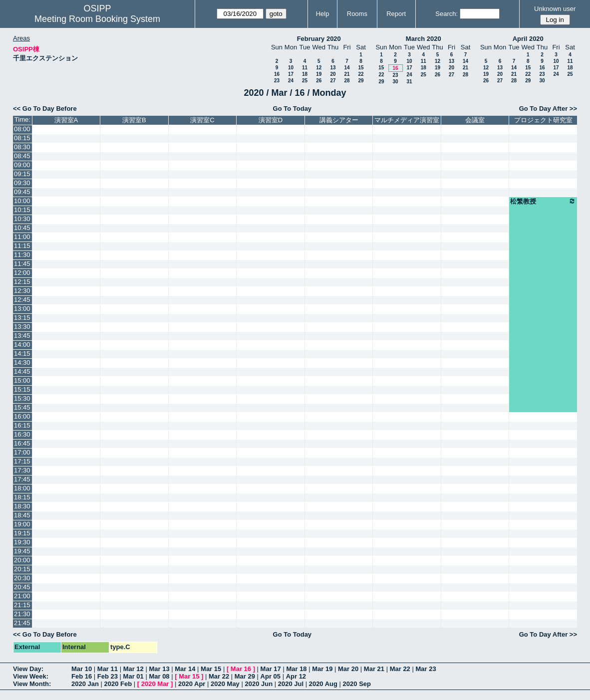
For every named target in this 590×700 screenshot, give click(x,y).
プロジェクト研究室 (543, 120)
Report (396, 14)
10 (291, 68)
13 (333, 68)
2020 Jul (291, 684)
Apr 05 (271, 676)
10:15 (22, 210)
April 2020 (528, 39)
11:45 (22, 264)
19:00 (22, 524)
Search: (446, 14)
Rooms (357, 14)
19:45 (22, 551)
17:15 (22, 461)
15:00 (22, 380)
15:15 (22, 389)
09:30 (22, 183)
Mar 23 (426, 669)
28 (347, 81)
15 (361, 68)
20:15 (22, 569)
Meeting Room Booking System (97, 19)
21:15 (22, 605)
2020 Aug (323, 684)
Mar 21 (374, 669)
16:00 (22, 416)
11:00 (22, 237)
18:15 (22, 497)
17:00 (22, 452)
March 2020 (424, 39)
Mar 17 (271, 669)
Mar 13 (159, 669)
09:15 (22, 174)
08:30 (22, 147)
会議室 (475, 120)
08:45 (22, 156)
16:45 (22, 443)
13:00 (22, 309)
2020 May (225, 684)
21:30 (22, 614)
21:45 (22, 623)
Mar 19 (322, 669)
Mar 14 (185, 669)
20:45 (22, 587)
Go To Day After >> (548, 109)
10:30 (22, 219)
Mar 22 (400, 669)
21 (347, 74)
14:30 (22, 362)
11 (305, 68)
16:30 (22, 434)
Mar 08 (159, 676)
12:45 (22, 300)
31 (409, 82)
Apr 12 (296, 676)
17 (291, 74)
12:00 (22, 273)
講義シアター (339, 120)
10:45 (22, 228)
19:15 (22, 533)
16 (277, 74)
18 (305, 74)
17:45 (22, 479)
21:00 (22, 596)
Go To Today (293, 109)
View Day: (28, 669)
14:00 (22, 345)
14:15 (22, 353)
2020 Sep (357, 684)
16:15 (22, 425)
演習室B (134, 120)
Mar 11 (108, 669)
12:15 (22, 282)
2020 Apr (192, 684)
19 (319, 74)
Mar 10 (82, 669)
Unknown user (555, 9)
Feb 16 (82, 676)
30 (395, 82)
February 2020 (319, 39)
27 (333, 81)
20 (333, 74)
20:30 (22, 578)
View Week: (31, 676)
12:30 (22, 291)
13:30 (22, 327)
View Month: (32, 684)
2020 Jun (259, 684)
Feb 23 (108, 676)
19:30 (22, 542)
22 (361, 74)
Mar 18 (296, 669)
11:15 (22, 246)
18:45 (22, 515)
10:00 (22, 201)
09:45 (22, 192)
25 (305, 81)
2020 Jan (85, 684)
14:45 (22, 371)
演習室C (202, 120)
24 (291, 81)
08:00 (22, 129)
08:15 (22, 138)
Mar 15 (211, 669)
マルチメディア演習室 (407, 120)
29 (361, 81)
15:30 (22, 398)
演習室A (66, 120)
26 (319, 81)
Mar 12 (134, 669)
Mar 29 (245, 676)
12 (319, 68)
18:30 (22, 506)
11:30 (22, 255)
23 (277, 81)
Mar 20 (348, 669)
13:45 (22, 336)
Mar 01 (134, 676)
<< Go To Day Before (45, 109)
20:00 (22, 560)
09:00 (22, 165)
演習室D (271, 120)
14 (347, 68)
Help (323, 14)
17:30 (22, 470)
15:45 (22, 407)
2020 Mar (155, 684)
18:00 (22, 488)
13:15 (22, 318)
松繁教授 (543, 201)
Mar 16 (241, 669)
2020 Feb (118, 684)
